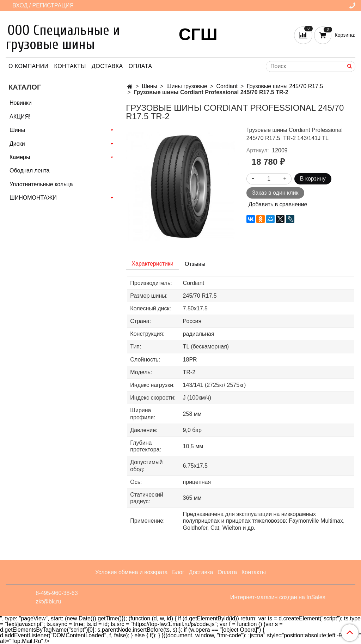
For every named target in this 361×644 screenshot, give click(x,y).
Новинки (21, 103)
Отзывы (195, 264)
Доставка (107, 66)
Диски (17, 144)
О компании (29, 66)
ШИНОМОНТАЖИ (33, 198)
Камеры (20, 157)
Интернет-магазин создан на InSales (278, 597)
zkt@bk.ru (48, 602)
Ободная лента (29, 171)
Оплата (140, 66)
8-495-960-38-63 (57, 593)
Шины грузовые (187, 86)
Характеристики (152, 264)
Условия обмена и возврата (131, 572)
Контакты (70, 66)
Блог (178, 572)
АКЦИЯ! (20, 117)
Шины (149, 86)
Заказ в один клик (275, 193)
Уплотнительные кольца (41, 184)
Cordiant (227, 86)
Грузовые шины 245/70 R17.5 (285, 86)
